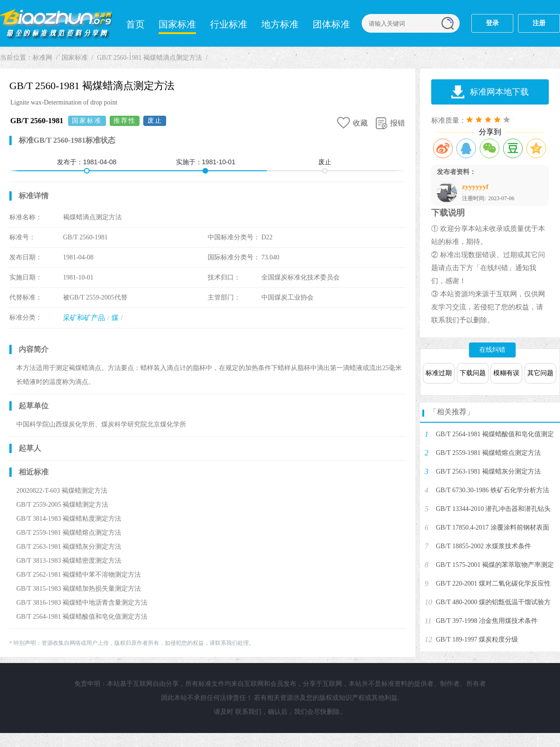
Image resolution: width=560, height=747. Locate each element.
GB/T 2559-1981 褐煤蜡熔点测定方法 (488, 453)
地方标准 (280, 24)
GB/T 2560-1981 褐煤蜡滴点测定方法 (150, 58)
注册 (539, 23)
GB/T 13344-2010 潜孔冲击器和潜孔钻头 (493, 509)
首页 (135, 24)
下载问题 (473, 373)
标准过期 (439, 373)
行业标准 (229, 24)
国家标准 (177, 24)
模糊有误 (506, 373)
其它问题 (540, 373)
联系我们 (248, 712)
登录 (492, 23)
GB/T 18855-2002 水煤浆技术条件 (483, 546)
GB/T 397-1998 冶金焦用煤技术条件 (487, 621)
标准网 (56, 23)
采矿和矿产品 (84, 318)
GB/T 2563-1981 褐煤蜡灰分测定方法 (488, 471)
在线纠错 (492, 350)
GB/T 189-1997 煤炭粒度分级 (477, 639)
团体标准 (331, 24)
